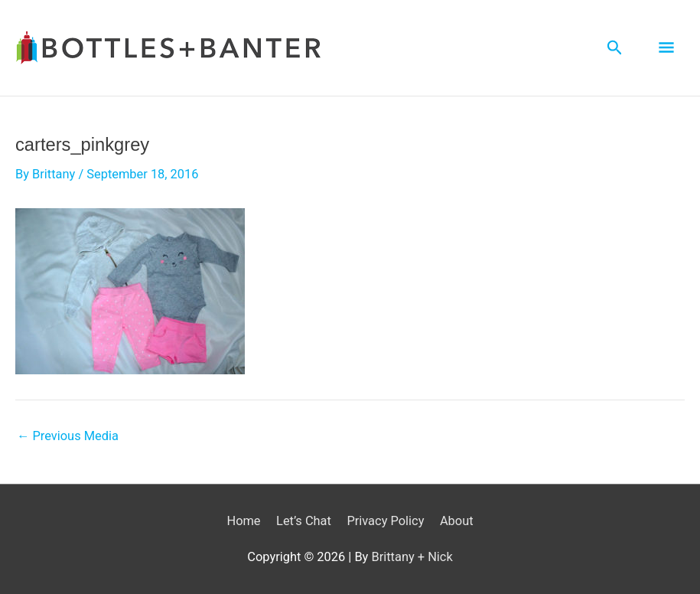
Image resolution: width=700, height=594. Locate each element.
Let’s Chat (304, 521)
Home (243, 521)
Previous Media (68, 436)
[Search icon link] (615, 48)
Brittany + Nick (412, 557)
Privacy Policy (385, 521)
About (457, 521)
